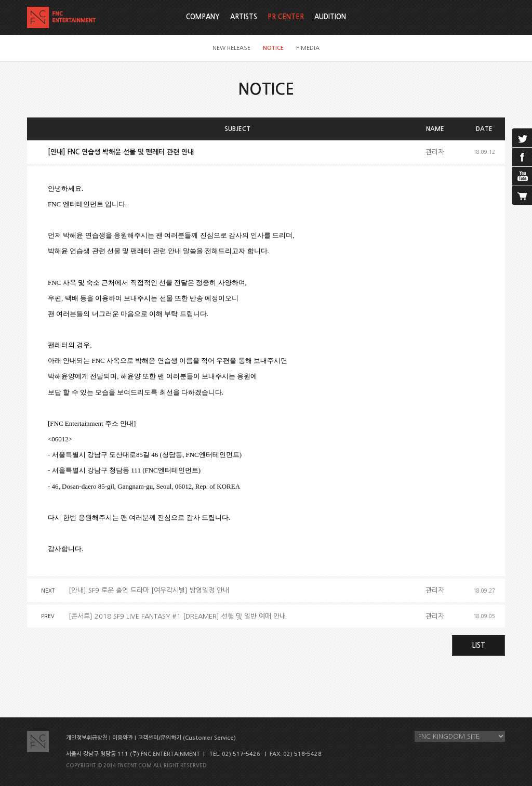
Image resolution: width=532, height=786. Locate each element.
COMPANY (203, 17)
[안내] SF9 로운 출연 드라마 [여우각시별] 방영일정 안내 (149, 590)
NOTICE (273, 48)
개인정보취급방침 (87, 738)
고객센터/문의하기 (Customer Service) (187, 738)
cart (522, 195)
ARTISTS (244, 17)
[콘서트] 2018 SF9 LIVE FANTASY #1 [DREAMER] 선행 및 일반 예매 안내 (177, 616)
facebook (522, 157)
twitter (522, 138)
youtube (522, 176)
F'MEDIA (308, 48)
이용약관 (123, 738)
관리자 (435, 152)
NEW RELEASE (231, 48)
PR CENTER (286, 17)
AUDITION (330, 17)
